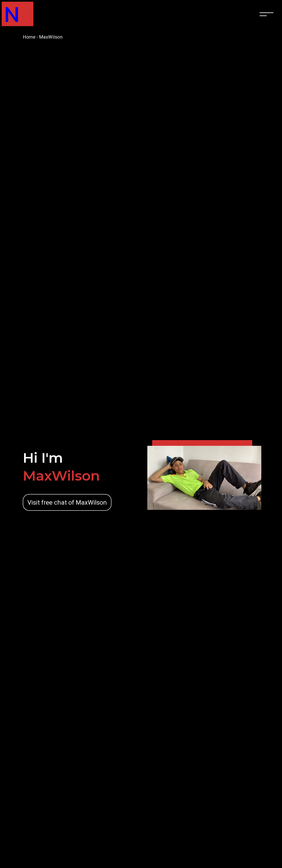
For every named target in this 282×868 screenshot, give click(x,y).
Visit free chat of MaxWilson (67, 502)
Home (29, 37)
